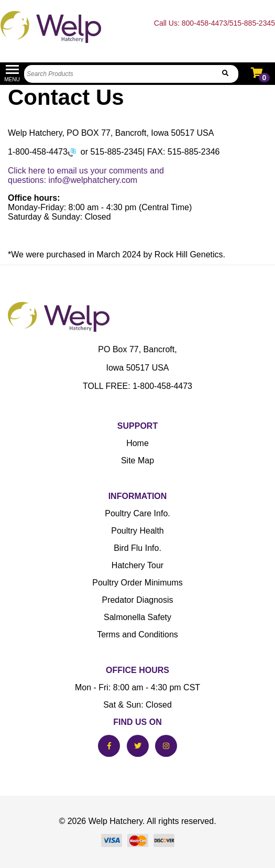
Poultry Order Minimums (137, 583)
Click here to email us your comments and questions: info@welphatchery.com (86, 175)
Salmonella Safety (137, 617)
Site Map (137, 460)
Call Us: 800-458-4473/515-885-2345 (214, 23)
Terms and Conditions (137, 634)
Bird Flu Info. (137, 548)
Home (137, 443)
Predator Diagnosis (137, 600)
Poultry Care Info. (137, 513)
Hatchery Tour (137, 565)
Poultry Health (137, 531)
